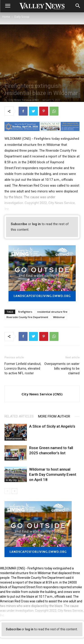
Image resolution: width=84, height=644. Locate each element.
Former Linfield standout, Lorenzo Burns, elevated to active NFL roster (23, 368)
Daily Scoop (22, 17)
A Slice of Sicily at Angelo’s (52, 426)
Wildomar (59, 317)
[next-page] (14, 491)
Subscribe (19, 224)
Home (6, 17)
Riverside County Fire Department (27, 317)
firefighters (25, 312)
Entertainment (14, 439)
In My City (11, 480)
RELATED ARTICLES (19, 416)
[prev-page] (7, 491)
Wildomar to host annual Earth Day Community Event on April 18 (53, 474)
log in (36, 224)
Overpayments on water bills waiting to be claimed (62, 368)
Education (12, 459)
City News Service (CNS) (24, 100)
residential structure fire (52, 312)
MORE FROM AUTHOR (54, 416)
